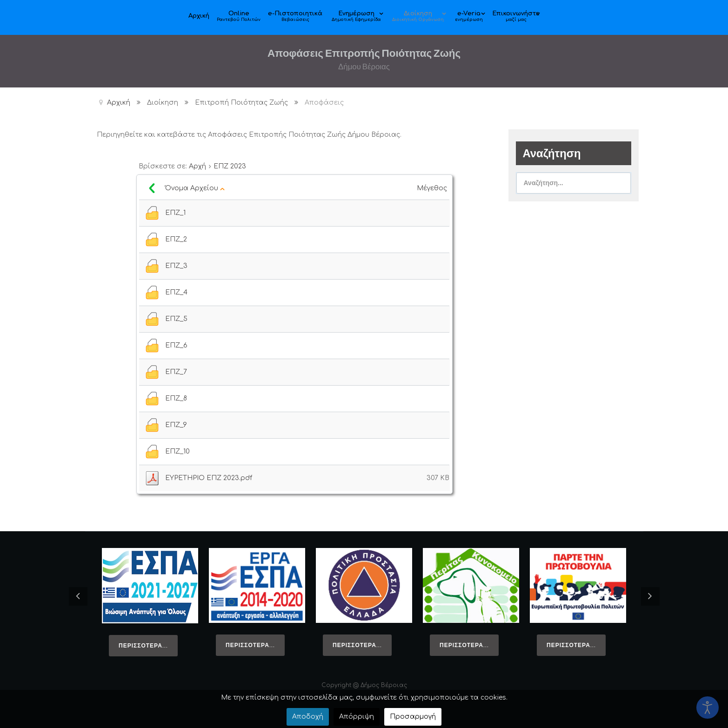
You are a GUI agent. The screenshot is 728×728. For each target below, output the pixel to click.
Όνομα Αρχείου (195, 188)
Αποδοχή (308, 717)
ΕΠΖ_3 (176, 266)
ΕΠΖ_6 (176, 345)
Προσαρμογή (413, 717)
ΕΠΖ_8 (176, 398)
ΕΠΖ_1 (175, 213)
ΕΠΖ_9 (176, 425)
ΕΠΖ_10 (177, 451)
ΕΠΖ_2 (176, 239)
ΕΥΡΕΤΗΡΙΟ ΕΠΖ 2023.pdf (209, 478)
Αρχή (197, 166)
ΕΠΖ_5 (176, 319)
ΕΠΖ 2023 (230, 166)
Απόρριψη (357, 717)
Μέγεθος (433, 188)
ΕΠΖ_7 (176, 372)
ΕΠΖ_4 (176, 292)
